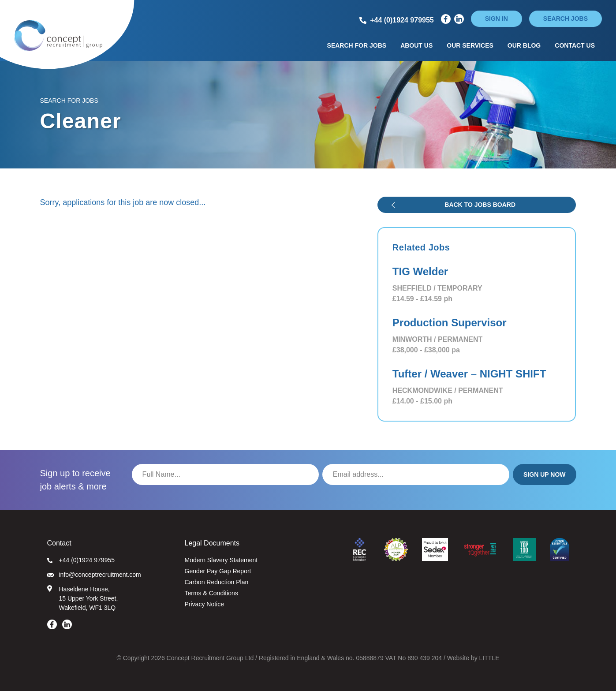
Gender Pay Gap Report (218, 571)
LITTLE (489, 658)
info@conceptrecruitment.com (94, 575)
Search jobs (566, 19)
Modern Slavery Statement (221, 560)
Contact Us (575, 45)
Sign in (497, 19)
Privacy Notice (204, 604)
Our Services (470, 45)
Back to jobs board (480, 205)
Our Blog (524, 45)
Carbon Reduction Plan (217, 582)
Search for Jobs (357, 45)
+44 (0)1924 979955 (81, 560)
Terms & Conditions (211, 593)
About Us (416, 45)
